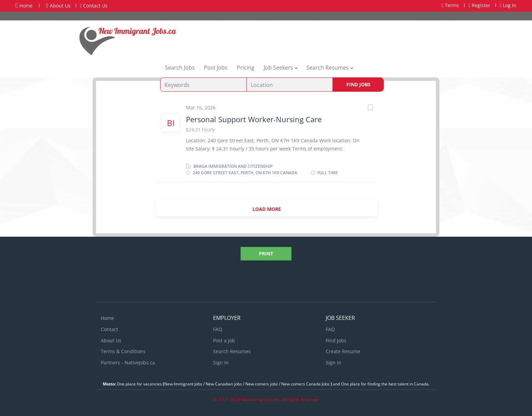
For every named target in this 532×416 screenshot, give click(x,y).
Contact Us (94, 6)
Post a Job (224, 340)
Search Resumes (232, 351)
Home (24, 5)
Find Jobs (358, 84)
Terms (450, 5)
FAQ (218, 329)
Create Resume (343, 351)
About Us (58, 6)
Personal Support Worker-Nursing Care (254, 119)
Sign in (221, 363)
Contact (109, 329)
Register (479, 5)
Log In (508, 5)
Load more (267, 209)
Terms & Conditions (123, 351)
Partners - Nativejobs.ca (128, 363)
